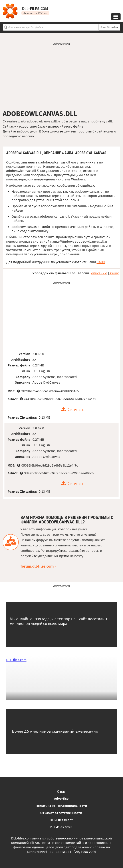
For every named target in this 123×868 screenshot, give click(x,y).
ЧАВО (101, 262)
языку (114, 273)
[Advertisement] (61, 77)
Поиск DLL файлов (109, 27)
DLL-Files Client (61, 820)
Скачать (76, 409)
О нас (61, 791)
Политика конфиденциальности (61, 806)
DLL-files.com (16, 660)
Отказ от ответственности (61, 813)
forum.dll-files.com (37, 566)
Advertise (61, 798)
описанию (99, 273)
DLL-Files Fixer (61, 827)
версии (83, 273)
